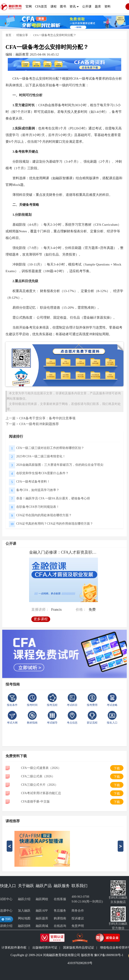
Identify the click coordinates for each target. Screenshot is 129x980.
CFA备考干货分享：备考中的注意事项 (47, 418)
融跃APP (42, 911)
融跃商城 (42, 926)
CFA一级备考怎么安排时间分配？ (55, 35)
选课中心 (6, 911)
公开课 (87, 7)
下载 (117, 768)
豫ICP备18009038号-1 (109, 955)
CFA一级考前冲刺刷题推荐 (39, 424)
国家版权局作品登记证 (79, 948)
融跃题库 (42, 918)
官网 (29, 7)
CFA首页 (41, 7)
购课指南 (60, 918)
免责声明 (78, 926)
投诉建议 (78, 918)
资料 (107, 7)
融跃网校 (42, 899)
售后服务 (60, 911)
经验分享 (22, 35)
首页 (8, 35)
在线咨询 (60, 926)
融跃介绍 (24, 899)
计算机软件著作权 (14, 948)
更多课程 (41, 619)
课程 (54, 7)
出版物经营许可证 (45, 948)
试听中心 (6, 899)
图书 (63, 7)
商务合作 (78, 911)
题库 (98, 7)
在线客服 (60, 899)
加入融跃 (24, 911)
